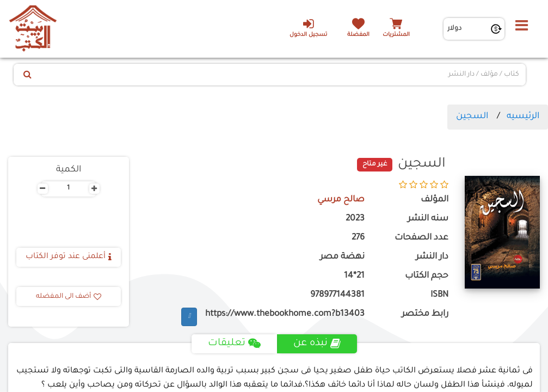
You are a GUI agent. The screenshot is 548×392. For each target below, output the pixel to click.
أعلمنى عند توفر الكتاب (69, 257)
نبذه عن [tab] (317, 344)
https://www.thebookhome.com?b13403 (285, 314)
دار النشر (432, 257)
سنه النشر (428, 219)
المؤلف (435, 200)
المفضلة (358, 35)
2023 (355, 219)
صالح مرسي (341, 200)
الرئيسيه (523, 117)
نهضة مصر (342, 257)
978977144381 (337, 295)
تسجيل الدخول (308, 28)
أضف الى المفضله (69, 297)
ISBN (439, 295)
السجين (472, 117)
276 (358, 238)
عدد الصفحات (421, 238)
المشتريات (396, 35)
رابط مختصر (425, 314)
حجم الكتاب (427, 276)
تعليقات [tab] (234, 344)
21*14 (354, 276)
